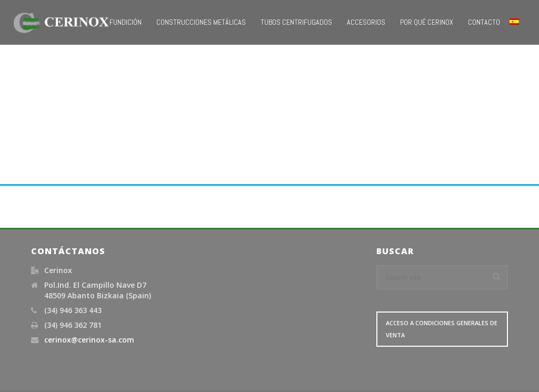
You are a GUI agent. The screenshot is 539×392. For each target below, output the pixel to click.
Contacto (484, 22)
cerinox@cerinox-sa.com (89, 340)
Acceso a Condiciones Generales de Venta (442, 329)
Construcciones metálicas (201, 22)
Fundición (126, 22)
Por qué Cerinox (427, 22)
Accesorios (366, 22)
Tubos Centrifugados (296, 22)
